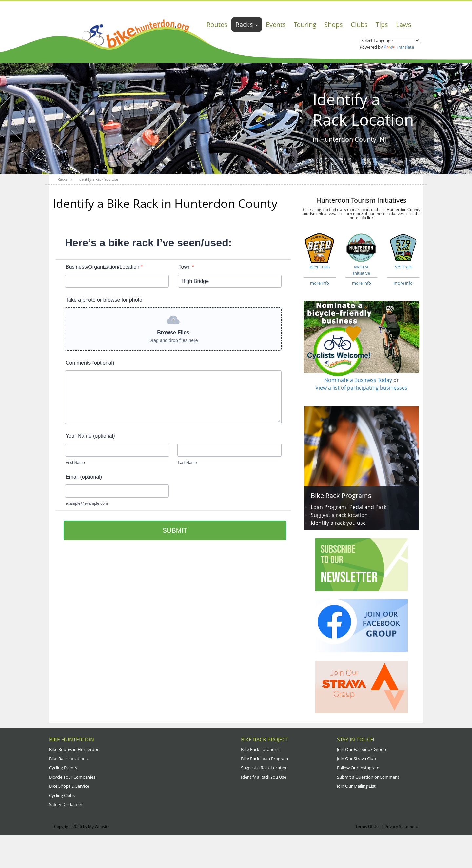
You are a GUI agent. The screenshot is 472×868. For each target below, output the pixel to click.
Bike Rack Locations (68, 759)
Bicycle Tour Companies (72, 777)
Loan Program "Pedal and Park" (350, 507)
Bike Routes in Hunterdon (74, 749)
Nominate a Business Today (358, 380)
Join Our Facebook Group (362, 749)
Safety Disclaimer (66, 804)
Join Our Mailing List (356, 786)
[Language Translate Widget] (390, 40)
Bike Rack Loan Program (265, 759)
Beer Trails (320, 251)
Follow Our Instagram (358, 768)
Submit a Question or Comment (368, 777)
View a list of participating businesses (361, 388)
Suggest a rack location (339, 515)
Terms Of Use (368, 827)
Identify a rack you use (338, 523)
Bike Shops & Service (69, 786)
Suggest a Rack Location (264, 768)
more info (320, 283)
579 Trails (403, 251)
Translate (399, 47)
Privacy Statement (401, 827)
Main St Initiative (362, 254)
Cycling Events (63, 768)
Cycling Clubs (62, 795)
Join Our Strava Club (356, 759)
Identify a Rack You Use (264, 777)
